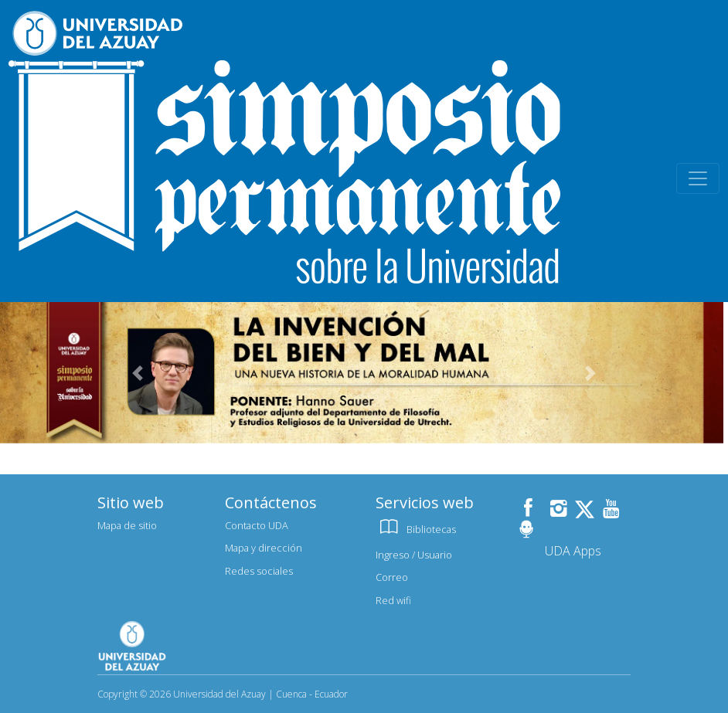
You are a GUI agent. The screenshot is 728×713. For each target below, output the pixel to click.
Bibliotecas (416, 529)
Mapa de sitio (127, 525)
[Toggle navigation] (698, 178)
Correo (392, 577)
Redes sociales (259, 571)
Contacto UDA (257, 525)
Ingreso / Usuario (414, 555)
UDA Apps (573, 551)
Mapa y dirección (264, 548)
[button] (138, 373)
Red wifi (393, 600)
